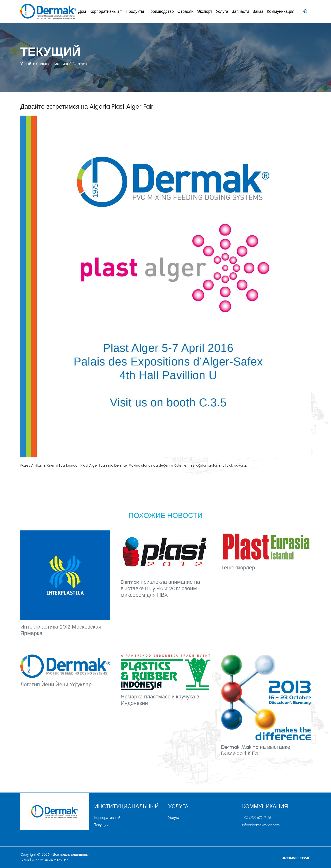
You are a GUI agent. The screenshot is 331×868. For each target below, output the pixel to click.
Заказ (258, 11)
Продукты (135, 11)
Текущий (102, 825)
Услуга (222, 11)
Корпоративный (107, 818)
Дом (82, 11)
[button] (307, 11)
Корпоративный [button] (104, 11)
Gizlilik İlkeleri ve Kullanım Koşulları (44, 860)
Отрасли (186, 11)
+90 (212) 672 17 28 (257, 818)
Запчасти (240, 11)
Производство (161, 11)
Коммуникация (281, 11)
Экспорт (205, 11)
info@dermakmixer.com (261, 825)
